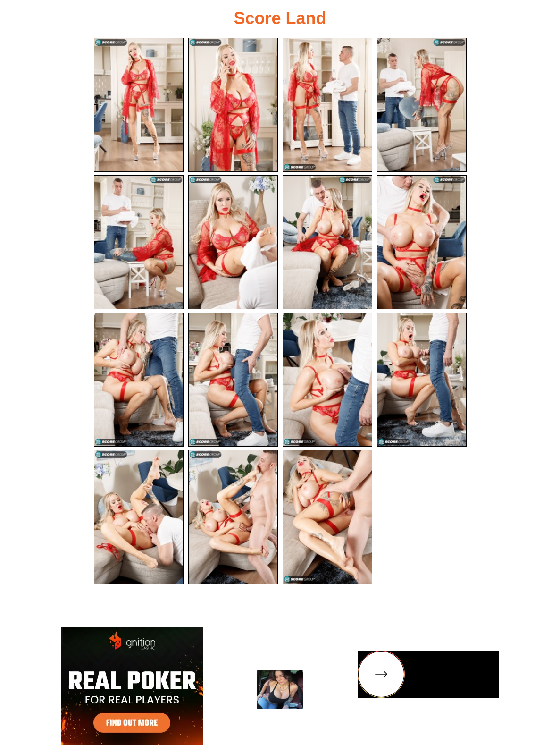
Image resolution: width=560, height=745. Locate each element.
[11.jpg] (327, 380)
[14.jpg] (233, 517)
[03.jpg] (327, 105)
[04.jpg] (422, 105)
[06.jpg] (233, 242)
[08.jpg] (422, 242)
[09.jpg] (139, 380)
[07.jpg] (327, 242)
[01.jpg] (139, 105)
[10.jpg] (233, 380)
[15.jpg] (327, 517)
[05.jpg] (139, 242)
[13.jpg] (139, 517)
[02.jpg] (233, 105)
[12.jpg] (422, 380)
